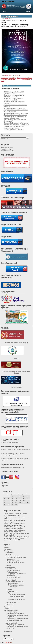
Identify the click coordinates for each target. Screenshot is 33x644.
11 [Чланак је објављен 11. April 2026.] (24, 498)
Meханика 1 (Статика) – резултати (14, 108)
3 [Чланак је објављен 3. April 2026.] (20, 496)
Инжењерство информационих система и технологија (17, 619)
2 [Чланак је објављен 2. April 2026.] (16, 496)
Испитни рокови (6, 149)
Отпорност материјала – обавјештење (25, 79)
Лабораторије (10, 567)
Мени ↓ (29, 12)
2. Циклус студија (11, 623)
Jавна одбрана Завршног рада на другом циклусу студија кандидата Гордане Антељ (15, 515)
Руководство (9, 607)
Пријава (5, 486)
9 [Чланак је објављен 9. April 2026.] (16, 498)
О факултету (8, 551)
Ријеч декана (10, 604)
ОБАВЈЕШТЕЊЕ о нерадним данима (17, 533)
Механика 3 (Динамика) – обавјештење (16, 123)
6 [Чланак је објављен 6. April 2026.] (5, 498)
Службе (7, 609)
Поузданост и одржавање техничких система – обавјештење (15, 117)
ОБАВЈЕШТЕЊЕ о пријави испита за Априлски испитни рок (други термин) (17, 538)
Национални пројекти (17, 596)
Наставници (8, 549)
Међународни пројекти (17, 595)
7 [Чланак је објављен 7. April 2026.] (9, 498)
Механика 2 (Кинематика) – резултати (16, 113)
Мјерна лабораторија (14, 577)
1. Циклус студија (11, 612)
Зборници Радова (13, 561)
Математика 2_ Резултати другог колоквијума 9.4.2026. (14, 93)
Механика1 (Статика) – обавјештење (15, 115)
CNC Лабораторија (13, 570)
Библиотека (10, 553)
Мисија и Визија (11, 580)
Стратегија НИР (12, 591)
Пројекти (11, 593)
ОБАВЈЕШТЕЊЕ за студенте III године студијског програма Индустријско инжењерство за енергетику (15, 529)
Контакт (7, 548)
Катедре (8, 565)
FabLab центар (12, 572)
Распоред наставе (7, 147)
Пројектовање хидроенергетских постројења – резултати (14, 127)
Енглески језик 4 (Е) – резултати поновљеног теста (8, 79)
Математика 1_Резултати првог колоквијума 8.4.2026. (13, 99)
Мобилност (13, 587)
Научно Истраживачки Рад (15, 582)
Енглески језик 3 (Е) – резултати (14, 130)
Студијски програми (11, 610)
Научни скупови (12, 583)
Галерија (9, 554)
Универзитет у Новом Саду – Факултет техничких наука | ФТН (13, 454)
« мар (5, 507)
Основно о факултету (13, 602)
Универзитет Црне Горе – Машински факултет (16, 450)
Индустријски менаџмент (15, 614)
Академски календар (8, 151)
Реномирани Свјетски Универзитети (12, 467)
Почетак (4, 12)
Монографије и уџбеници (15, 562)
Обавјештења (8, 75)
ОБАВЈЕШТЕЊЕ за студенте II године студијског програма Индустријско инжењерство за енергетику (15, 523)
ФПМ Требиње (8, 1)
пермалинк (18, 75)
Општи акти (8, 631)
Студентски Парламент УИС (10, 442)
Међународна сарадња (16, 585)
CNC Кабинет (11, 569)
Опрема (10, 590)
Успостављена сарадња (16, 599)
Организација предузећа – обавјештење (16, 125)
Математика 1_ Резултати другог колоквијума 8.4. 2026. (14, 96)
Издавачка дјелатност (13, 556)
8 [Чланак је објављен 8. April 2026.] (12, 498)
